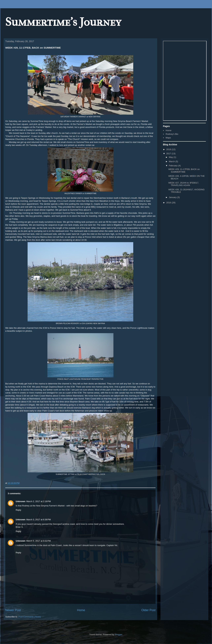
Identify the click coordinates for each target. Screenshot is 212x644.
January (173, 197)
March (172, 161)
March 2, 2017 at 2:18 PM (39, 501)
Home (81, 610)
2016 (169, 203)
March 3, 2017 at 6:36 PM (39, 520)
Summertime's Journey (63, 22)
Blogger (119, 635)
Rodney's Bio (172, 134)
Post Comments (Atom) (30, 617)
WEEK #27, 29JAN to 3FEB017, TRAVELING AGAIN (184, 184)
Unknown (21, 501)
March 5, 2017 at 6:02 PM (39, 541)
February (174, 166)
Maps (168, 138)
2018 (169, 149)
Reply (18, 510)
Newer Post (13, 610)
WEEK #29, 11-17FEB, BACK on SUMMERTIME (184, 171)
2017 (169, 154)
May (171, 157)
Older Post (148, 610)
